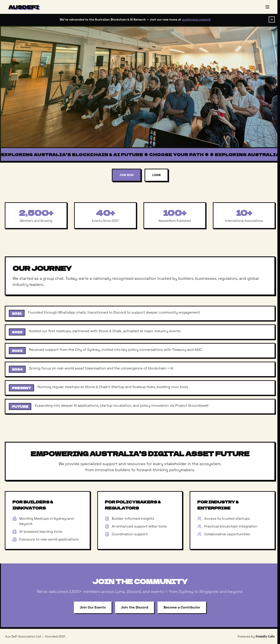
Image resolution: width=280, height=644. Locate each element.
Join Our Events (93, 607)
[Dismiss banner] (272, 19)
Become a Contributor (182, 607)
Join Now (127, 175)
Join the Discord (135, 607)
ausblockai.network (196, 19)
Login (156, 175)
